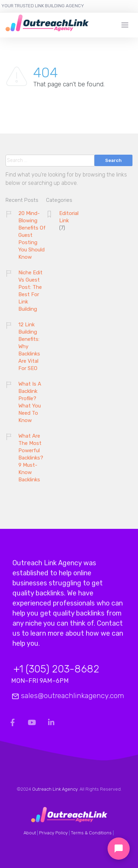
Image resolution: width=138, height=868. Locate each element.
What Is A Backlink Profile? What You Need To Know (30, 402)
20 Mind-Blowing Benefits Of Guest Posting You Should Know (32, 235)
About (30, 833)
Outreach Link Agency (55, 789)
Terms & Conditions (91, 833)
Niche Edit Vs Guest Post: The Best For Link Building (30, 291)
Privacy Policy (53, 833)
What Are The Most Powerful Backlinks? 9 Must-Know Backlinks (31, 458)
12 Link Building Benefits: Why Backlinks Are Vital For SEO (29, 346)
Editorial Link (69, 217)
